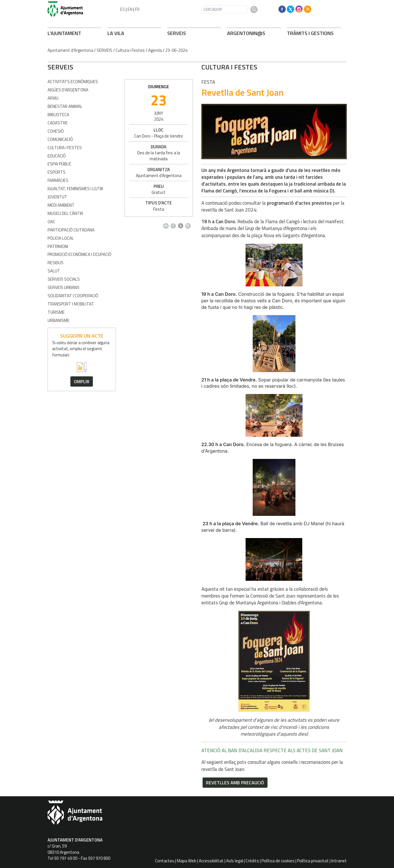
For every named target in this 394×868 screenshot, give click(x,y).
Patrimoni (58, 246)
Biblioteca (58, 115)
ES (123, 9)
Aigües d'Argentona (68, 90)
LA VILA (116, 33)
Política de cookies (278, 861)
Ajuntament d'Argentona (70, 50)
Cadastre (58, 123)
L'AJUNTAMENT (64, 33)
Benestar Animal (65, 106)
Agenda (155, 50)
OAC (51, 222)
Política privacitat (313, 861)
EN (130, 9)
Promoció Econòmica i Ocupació (79, 254)
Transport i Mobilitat (71, 304)
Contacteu (165, 861)
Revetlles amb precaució (158, 783)
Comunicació (60, 139)
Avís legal (235, 861)
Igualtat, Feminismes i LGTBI (75, 189)
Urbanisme (59, 320)
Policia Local (61, 238)
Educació (57, 156)
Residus (56, 263)
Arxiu (53, 98)
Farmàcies (58, 180)
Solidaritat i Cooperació (73, 296)
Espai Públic (60, 164)
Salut (54, 271)
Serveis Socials (64, 279)
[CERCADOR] (224, 9)
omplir (82, 381)
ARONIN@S (246, 33)
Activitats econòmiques (73, 82)
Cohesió (56, 131)
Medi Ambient (61, 205)
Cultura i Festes (130, 50)
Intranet (339, 861)
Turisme (56, 312)
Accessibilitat (211, 861)
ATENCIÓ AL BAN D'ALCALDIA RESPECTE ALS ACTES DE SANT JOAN (195, 750)
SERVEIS (177, 33)
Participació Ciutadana (71, 230)
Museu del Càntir (65, 213)
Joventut (57, 197)
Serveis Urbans (64, 287)
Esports (57, 172)
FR (137, 9)
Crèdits (252, 861)
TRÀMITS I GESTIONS (310, 33)
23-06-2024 (176, 50)
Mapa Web (187, 861)
